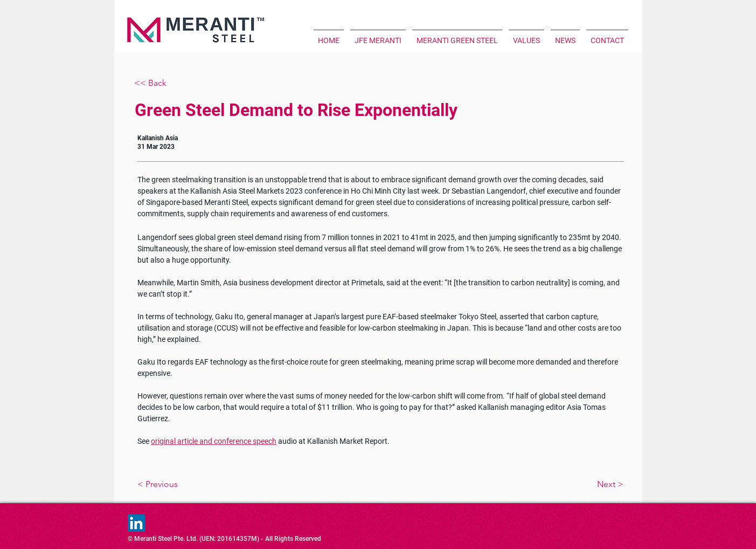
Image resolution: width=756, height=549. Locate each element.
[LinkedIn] (136, 523)
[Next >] (567, 484)
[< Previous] (193, 484)
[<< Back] (170, 83)
